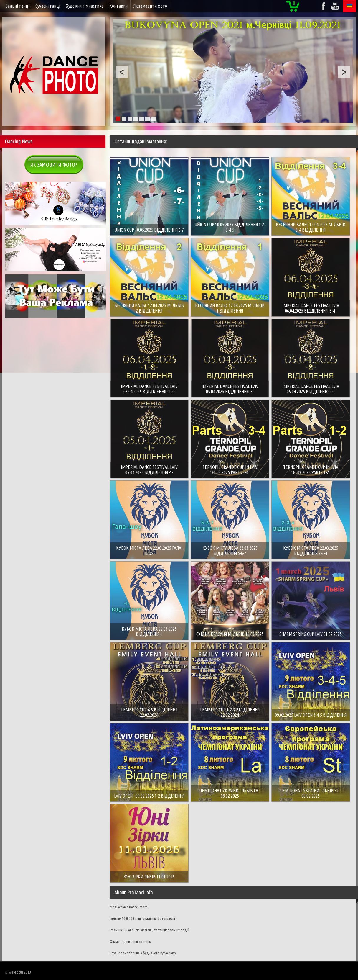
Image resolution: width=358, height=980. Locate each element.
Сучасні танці (48, 6)
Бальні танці (17, 6)
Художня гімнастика (85, 6)
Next (344, 72)
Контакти (118, 6)
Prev (122, 72)
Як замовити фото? (54, 165)
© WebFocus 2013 (18, 972)
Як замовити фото (150, 6)
